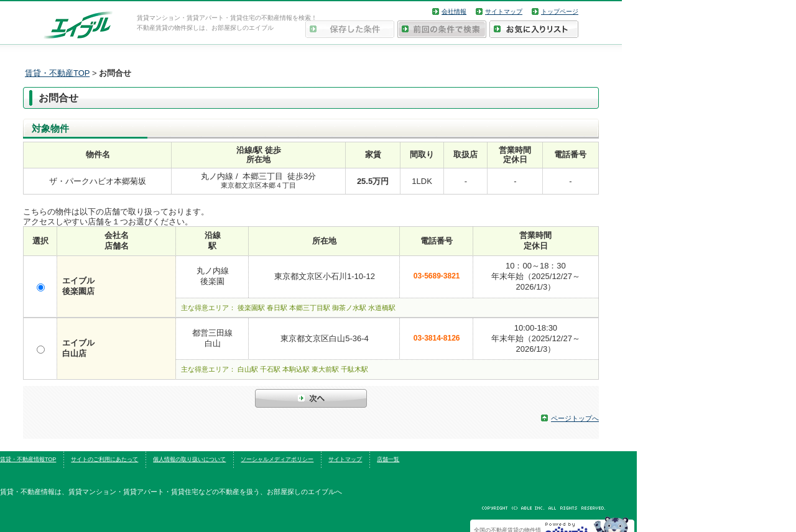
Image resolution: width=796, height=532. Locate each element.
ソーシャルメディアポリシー (277, 459)
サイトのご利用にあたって (104, 459)
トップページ (560, 11)
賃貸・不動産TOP (57, 73)
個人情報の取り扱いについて (189, 459)
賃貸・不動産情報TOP (28, 459)
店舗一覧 (388, 459)
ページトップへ (575, 418)
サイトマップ (504, 11)
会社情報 (454, 11)
